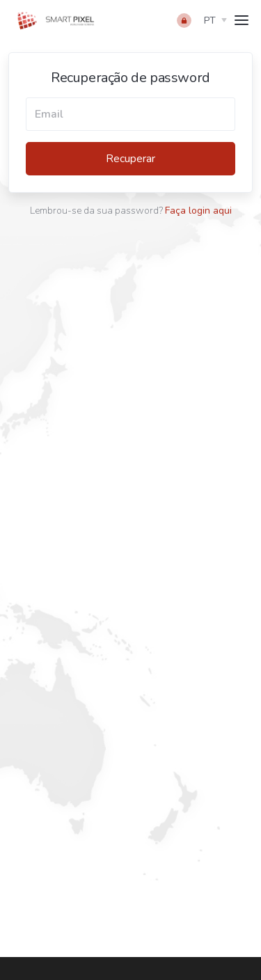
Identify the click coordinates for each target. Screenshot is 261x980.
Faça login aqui (198, 211)
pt (210, 21)
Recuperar (130, 159)
